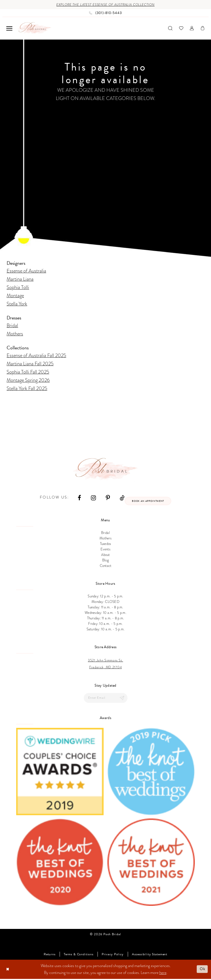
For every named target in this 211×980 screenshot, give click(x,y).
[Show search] (170, 29)
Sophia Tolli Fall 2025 (28, 372)
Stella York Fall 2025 (27, 389)
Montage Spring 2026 (28, 380)
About (105, 556)
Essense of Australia (26, 271)
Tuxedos (106, 545)
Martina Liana (20, 279)
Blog (105, 561)
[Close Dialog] (8, 970)
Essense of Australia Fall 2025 (36, 356)
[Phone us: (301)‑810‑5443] (105, 13)
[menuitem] (9, 29)
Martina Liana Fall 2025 (30, 364)
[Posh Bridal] (34, 29)
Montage (15, 296)
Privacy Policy (113, 955)
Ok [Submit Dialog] (202, 970)
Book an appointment (148, 501)
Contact (106, 567)
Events (105, 550)
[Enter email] (106, 699)
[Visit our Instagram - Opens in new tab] (92, 498)
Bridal (12, 326)
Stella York (17, 304)
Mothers (15, 334)
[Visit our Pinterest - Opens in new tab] (106, 498)
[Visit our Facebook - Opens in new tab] (78, 498)
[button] (9, 29)
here (163, 974)
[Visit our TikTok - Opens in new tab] (121, 498)
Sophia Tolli (18, 287)
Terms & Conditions (79, 955)
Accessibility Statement (150, 955)
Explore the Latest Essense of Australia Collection (106, 5)
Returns (50, 955)
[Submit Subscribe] (122, 699)
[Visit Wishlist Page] (181, 28)
